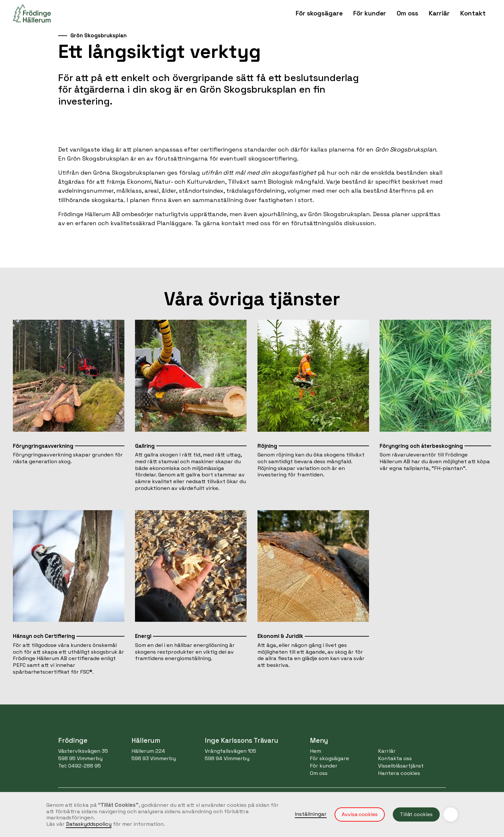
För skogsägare (329, 758)
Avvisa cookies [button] (360, 814)
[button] (319, 13)
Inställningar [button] (311, 814)
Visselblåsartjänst (401, 766)
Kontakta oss (395, 758)
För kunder (324, 766)
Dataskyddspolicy (89, 824)
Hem (315, 751)
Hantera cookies (399, 773)
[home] (32, 13)
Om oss (319, 773)
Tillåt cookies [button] (416, 814)
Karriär (439, 13)
